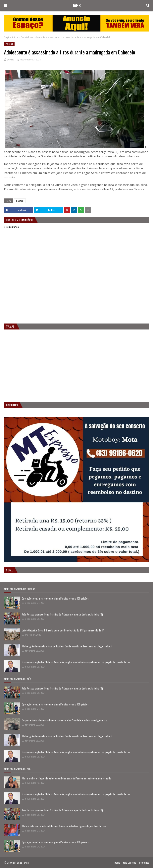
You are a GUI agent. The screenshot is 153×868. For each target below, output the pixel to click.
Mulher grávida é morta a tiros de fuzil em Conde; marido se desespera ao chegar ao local (67, 646)
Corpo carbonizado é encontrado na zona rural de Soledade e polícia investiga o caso (64, 720)
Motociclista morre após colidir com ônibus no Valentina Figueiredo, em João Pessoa (64, 826)
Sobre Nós (144, 863)
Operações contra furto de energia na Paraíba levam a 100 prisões (55, 598)
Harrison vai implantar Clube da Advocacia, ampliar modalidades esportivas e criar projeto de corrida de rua (76, 662)
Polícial (25, 37)
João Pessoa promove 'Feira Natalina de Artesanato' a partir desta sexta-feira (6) (62, 614)
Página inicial (11, 37)
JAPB (77, 5)
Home (117, 863)
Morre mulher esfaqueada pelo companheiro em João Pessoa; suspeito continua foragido (66, 778)
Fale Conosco (130, 863)
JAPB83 (11, 60)
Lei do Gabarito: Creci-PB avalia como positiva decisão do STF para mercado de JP (63, 630)
